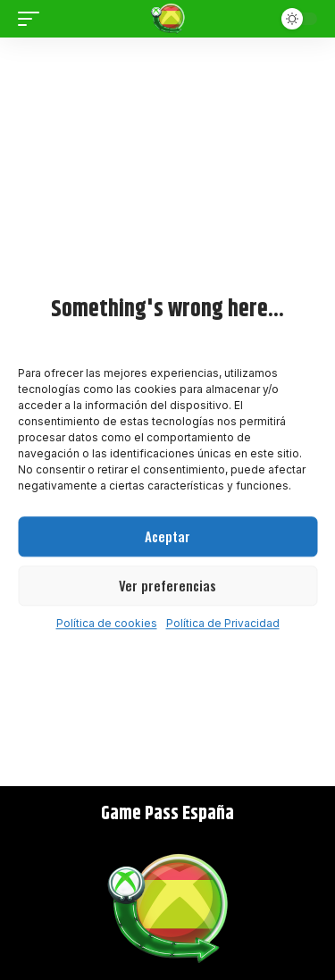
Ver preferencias (167, 585)
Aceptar (167, 536)
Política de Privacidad (223, 623)
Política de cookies (107, 623)
